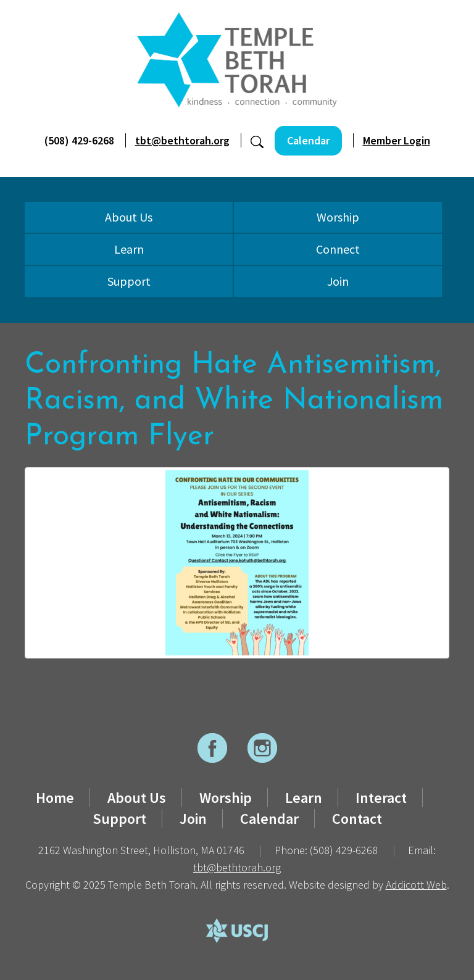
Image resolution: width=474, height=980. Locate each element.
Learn (129, 249)
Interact (381, 798)
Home (55, 798)
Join (338, 281)
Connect (338, 249)
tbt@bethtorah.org (182, 140)
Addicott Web (416, 885)
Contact (357, 819)
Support (129, 281)
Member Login (397, 140)
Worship (338, 217)
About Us (129, 217)
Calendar (308, 140)
